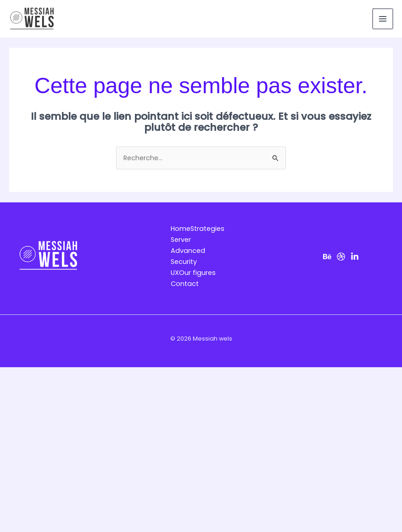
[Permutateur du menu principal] (383, 19)
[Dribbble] (341, 257)
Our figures (197, 273)
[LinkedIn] (355, 257)
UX (175, 273)
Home (181, 229)
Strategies (207, 229)
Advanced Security (188, 256)
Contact (185, 284)
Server (181, 240)
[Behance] (327, 257)
